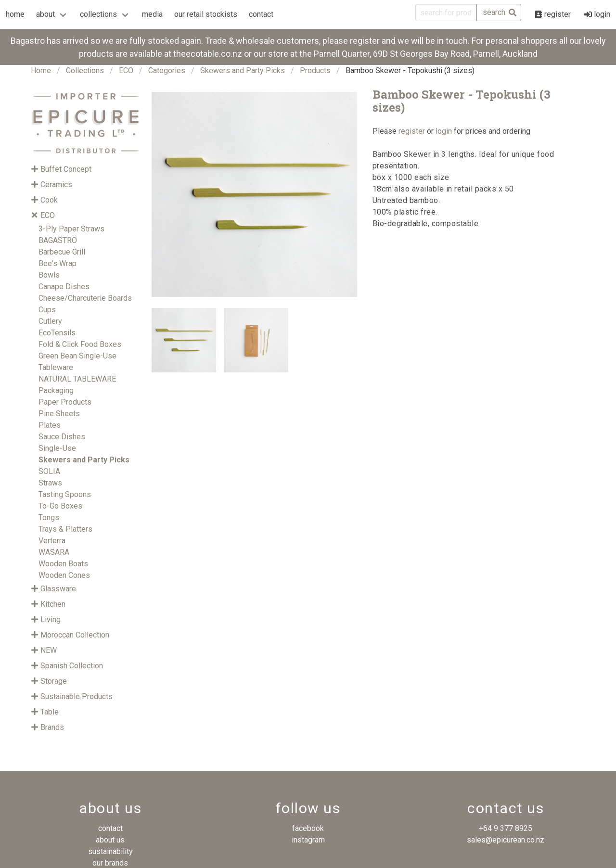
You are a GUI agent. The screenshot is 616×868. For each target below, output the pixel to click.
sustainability (110, 851)
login (444, 131)
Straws (50, 483)
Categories (167, 70)
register (412, 131)
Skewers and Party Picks (243, 70)
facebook (308, 828)
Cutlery (50, 321)
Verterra (52, 541)
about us (110, 840)
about (45, 14)
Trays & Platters (65, 529)
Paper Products (65, 402)
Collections (85, 70)
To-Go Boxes (60, 506)
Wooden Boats (63, 564)
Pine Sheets (59, 414)
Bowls (49, 275)
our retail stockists (206, 14)
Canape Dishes (64, 287)
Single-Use (57, 448)
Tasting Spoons (65, 494)
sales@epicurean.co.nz (506, 840)
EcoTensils (57, 333)
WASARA (54, 552)
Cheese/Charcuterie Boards (85, 298)
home (15, 14)
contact (261, 14)
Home (41, 70)
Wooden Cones (64, 575)
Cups (47, 310)
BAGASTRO (58, 240)
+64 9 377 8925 (506, 828)
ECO (126, 70)
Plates (50, 425)
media (152, 14)
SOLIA (49, 471)
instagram (308, 840)
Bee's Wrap (58, 263)
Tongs (49, 517)
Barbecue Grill (62, 252)
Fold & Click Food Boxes (80, 344)
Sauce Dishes (62, 437)
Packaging (56, 390)
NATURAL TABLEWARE (77, 379)
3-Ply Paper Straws (71, 229)
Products (315, 70)
